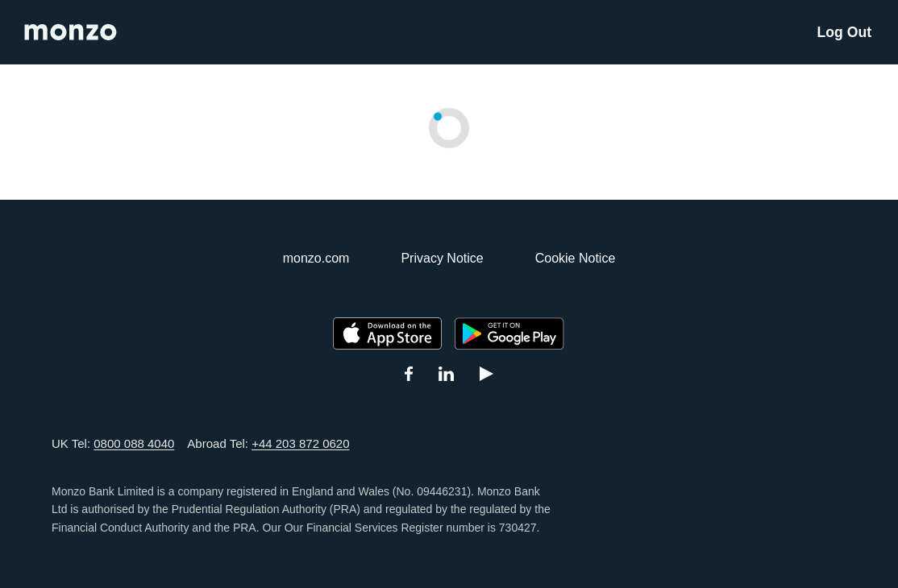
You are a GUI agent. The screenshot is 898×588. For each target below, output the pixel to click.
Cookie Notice (576, 258)
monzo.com (316, 258)
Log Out (844, 32)
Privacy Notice (442, 258)
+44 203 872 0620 (300, 443)
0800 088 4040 (134, 443)
